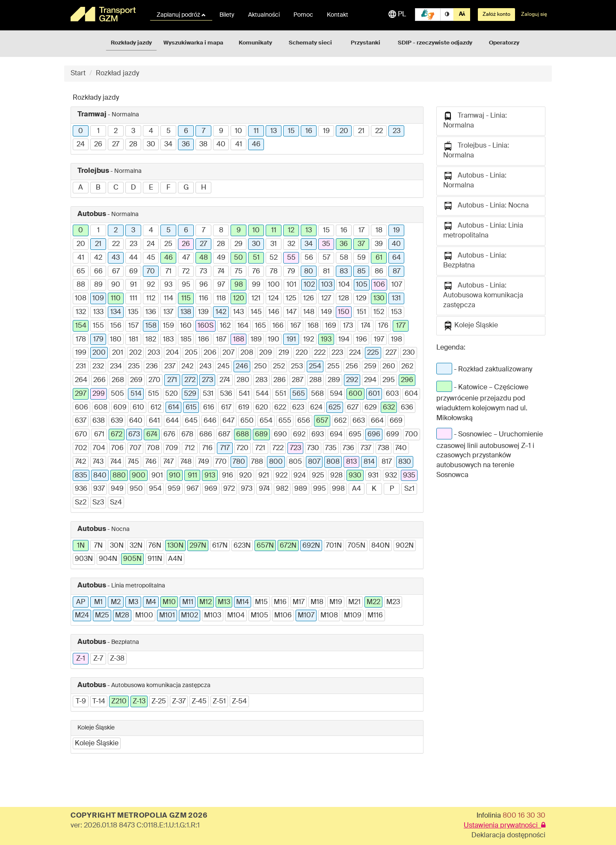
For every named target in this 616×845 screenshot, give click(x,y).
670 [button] (81, 435)
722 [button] (278, 448)
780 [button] (239, 462)
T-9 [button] (81, 702)
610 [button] (138, 408)
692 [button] (299, 435)
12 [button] (291, 231)
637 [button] (81, 421)
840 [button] (100, 476)
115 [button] (186, 299)
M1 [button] (98, 602)
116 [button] (204, 299)
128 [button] (344, 299)
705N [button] (357, 546)
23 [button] (397, 131)
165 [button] (261, 326)
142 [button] (221, 312)
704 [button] (99, 448)
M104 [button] (236, 616)
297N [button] (198, 546)
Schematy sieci (310, 43)
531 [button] (208, 394)
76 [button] (256, 272)
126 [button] (309, 299)
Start (78, 74)
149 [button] (326, 312)
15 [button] (291, 131)
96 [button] (204, 285)
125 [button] (291, 299)
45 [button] (151, 258)
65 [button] (81, 272)
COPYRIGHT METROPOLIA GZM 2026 (139, 816)
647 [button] (228, 421)
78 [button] (274, 272)
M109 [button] (353, 616)
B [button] (98, 188)
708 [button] (153, 448)
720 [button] (243, 448)
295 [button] (389, 380)
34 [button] (168, 145)
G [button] (186, 188)
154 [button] (81, 326)
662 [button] (340, 421)
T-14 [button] (99, 702)
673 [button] (134, 435)
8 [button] (221, 231)
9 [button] (221, 131)
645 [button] (191, 421)
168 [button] (313, 326)
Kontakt (338, 15)
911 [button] (192, 476)
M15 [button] (261, 602)
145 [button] (256, 312)
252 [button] (279, 367)
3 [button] (133, 131)
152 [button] (379, 312)
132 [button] (81, 312)
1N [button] (81, 546)
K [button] (374, 489)
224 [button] (355, 353)
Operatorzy (504, 43)
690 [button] (280, 435)
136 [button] (151, 312)
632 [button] (389, 408)
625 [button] (335, 408)
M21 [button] (354, 602)
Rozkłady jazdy (131, 43)
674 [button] (152, 435)
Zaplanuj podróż (181, 15)
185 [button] (186, 340)
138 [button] (186, 312)
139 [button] (203, 312)
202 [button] (135, 353)
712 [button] (190, 448)
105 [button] (362, 285)
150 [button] (344, 312)
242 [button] (187, 367)
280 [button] (243, 380)
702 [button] (81, 448)
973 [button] (247, 489)
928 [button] (336, 476)
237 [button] (170, 367)
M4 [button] (151, 602)
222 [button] (320, 353)
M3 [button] (133, 602)
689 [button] (261, 435)
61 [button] (379, 258)
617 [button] (226, 408)
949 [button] (117, 489)
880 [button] (119, 476)
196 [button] (361, 340)
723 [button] (296, 448)
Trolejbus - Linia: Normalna (476, 150)
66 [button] (98, 272)
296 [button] (407, 380)
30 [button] (151, 145)
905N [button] (132, 559)
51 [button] (256, 258)
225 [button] (373, 353)
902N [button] (405, 546)
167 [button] (296, 326)
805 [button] (295, 462)
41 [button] (239, 145)
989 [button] (301, 489)
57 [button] (326, 258)
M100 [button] (144, 616)
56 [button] (309, 258)
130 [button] (379, 299)
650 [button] (247, 421)
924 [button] (300, 476)
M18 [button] (317, 602)
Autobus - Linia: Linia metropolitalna (483, 230)
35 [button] (326, 244)
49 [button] (221, 258)
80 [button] (309, 272)
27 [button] (116, 145)
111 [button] (133, 299)
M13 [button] (224, 602)
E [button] (151, 188)
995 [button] (320, 489)
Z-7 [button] (98, 659)
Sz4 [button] (116, 503)
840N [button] (381, 546)
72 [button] (186, 272)
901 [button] (157, 476)
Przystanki (366, 43)
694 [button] (336, 435)
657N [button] (265, 546)
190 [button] (274, 340)
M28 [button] (122, 616)
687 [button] (224, 435)
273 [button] (207, 380)
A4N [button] (175, 559)
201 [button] (118, 353)
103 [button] (327, 285)
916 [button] (228, 476)
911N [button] (155, 559)
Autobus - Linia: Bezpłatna (475, 260)
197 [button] (379, 340)
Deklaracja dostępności (508, 836)
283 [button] (261, 380)
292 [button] (352, 380)
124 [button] (274, 299)
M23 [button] (393, 602)
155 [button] (98, 326)
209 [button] (266, 353)
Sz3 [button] (98, 503)
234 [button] (116, 367)
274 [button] (225, 380)
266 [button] (99, 380)
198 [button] (397, 340)
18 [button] (379, 231)
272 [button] (190, 380)
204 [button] (172, 353)
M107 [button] (306, 616)
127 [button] (326, 299)
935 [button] (409, 476)
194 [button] (344, 340)
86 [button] (379, 272)
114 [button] (169, 299)
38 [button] (203, 145)
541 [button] (244, 394)
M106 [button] (283, 616)
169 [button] (331, 326)
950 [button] (136, 489)
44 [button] (133, 258)
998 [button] (338, 489)
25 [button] (168, 244)
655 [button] (285, 421)
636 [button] (407, 408)
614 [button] (174, 408)
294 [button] (370, 380)
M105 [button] (259, 616)
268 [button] (118, 380)
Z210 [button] (119, 702)
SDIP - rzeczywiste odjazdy (435, 43)
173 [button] (348, 326)
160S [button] (206, 326)
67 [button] (116, 272)
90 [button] (116, 285)
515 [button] (154, 394)
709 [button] (172, 448)
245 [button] (224, 367)
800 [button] (276, 462)
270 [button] (154, 380)
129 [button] (361, 299)
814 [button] (369, 462)
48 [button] (204, 258)
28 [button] (133, 145)
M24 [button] (82, 616)
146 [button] (274, 312)
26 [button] (98, 145)
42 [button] (98, 258)
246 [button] (242, 367)
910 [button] (175, 476)
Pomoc (303, 15)
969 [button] (211, 489)
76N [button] (155, 546)
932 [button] (391, 476)
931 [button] (373, 476)
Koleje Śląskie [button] (97, 744)
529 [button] (190, 394)
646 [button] (210, 421)
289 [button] (334, 380)
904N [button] (108, 559)
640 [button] (136, 421)
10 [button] (238, 131)
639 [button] (117, 421)
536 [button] (226, 394)
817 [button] (387, 462)
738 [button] (384, 448)
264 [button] (81, 380)
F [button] (168, 188)
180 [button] (116, 340)
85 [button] (361, 272)
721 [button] (260, 448)
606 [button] (81, 408)
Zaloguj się (534, 15)
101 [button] (292, 285)
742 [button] (81, 462)
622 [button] (280, 408)
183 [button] (168, 340)
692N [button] (311, 546)
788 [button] (257, 462)
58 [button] (344, 258)
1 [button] (98, 131)
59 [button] (361, 258)
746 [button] (151, 462)
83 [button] (344, 272)
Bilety (227, 15)
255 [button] (333, 367)
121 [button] (256, 299)
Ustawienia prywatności (505, 826)
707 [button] (135, 448)
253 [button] (297, 367)
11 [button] (256, 131)
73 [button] (203, 272)
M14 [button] (243, 602)
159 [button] (169, 326)
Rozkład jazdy (117, 74)
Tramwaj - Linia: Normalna (475, 120)
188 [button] (239, 340)
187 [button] (221, 340)
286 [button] (280, 380)
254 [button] (315, 367)
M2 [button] (116, 602)
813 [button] (351, 462)
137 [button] (168, 312)
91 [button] (133, 285)
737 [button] (366, 448)
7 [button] (204, 131)
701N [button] (334, 546)
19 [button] (326, 131)
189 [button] (256, 340)
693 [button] (318, 435)
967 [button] (192, 489)
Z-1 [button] (81, 659)
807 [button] (314, 462)
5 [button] (169, 131)
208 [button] (247, 353)
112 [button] (151, 299)
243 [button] (205, 367)
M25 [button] (102, 616)
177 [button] (401, 326)
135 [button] (133, 312)
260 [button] (389, 367)
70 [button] (151, 272)
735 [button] (331, 448)
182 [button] (151, 340)
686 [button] (206, 435)
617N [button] (220, 546)
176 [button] (383, 326)
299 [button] (99, 394)
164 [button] (243, 326)
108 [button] (81, 299)
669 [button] (396, 421)
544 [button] (262, 394)
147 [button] (291, 312)
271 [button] (172, 380)
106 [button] (379, 285)
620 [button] (262, 408)
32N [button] (136, 546)
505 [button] (117, 394)
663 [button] (359, 421)
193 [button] (326, 340)
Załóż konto (496, 15)
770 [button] (221, 462)
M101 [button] (167, 616)
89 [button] (98, 285)
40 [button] (221, 145)
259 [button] (370, 367)
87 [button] (397, 272)
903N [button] (84, 559)
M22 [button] (373, 602)
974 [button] (264, 489)
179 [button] (98, 340)
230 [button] (409, 353)
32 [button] (291, 244)
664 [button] (377, 421)
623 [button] (298, 408)
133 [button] (98, 312)
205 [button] (191, 353)
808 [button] (333, 462)
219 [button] (284, 353)
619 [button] (244, 408)
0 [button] (81, 131)
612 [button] (156, 408)
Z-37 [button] (179, 702)
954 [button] (155, 489)
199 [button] (81, 353)
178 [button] (81, 340)
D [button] (133, 188)
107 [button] (397, 285)
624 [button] (316, 408)
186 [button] (204, 340)
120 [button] (239, 299)
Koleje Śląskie (471, 326)
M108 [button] (329, 616)
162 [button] (225, 326)
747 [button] (169, 462)
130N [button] (175, 546)
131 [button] (396, 299)
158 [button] (151, 326)
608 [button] (101, 408)
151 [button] (361, 312)
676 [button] (169, 435)
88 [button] (81, 285)
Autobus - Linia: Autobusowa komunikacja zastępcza (483, 295)
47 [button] (186, 258)
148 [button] (309, 312)
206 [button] (210, 353)
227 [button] (391, 353)
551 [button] (281, 394)
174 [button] (366, 326)
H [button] (204, 188)
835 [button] (81, 476)
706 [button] (117, 448)
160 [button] (186, 326)
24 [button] (81, 145)
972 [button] (229, 489)
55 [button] (291, 258)
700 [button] (412, 435)
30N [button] (117, 546)
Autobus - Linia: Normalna (475, 180)
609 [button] (120, 408)
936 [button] (81, 489)
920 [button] (246, 476)
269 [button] (136, 380)
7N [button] (98, 546)
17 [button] (361, 231)
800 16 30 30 (524, 816)
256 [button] (352, 367)
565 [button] (299, 394)
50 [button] (238, 258)
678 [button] (187, 435)
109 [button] (98, 299)
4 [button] (151, 131)
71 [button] (169, 272)
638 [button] (99, 421)
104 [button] (344, 285)
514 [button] (136, 394)
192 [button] (309, 340)
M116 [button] (375, 616)
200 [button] (99, 353)
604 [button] (411, 394)
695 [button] (355, 435)
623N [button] (242, 546)
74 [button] (221, 272)
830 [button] (405, 462)
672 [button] (117, 435)
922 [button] (281, 476)
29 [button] (238, 244)
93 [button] (168, 285)
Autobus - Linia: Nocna (486, 206)
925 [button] (318, 476)
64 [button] (397, 258)
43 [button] (116, 258)
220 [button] (302, 353)
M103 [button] (213, 616)
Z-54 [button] (239, 702)
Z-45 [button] (199, 702)
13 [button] (274, 131)
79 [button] (291, 272)
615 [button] (191, 408)
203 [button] (154, 353)
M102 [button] (190, 616)
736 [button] (348, 448)
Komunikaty (255, 43)
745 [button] (133, 462)
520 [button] (172, 394)
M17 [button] (299, 602)
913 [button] (210, 476)
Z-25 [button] (159, 702)
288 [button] (315, 380)
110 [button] (116, 299)
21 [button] (361, 131)
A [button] (81, 188)
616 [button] (209, 408)
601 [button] (374, 394)
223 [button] (337, 353)
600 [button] (355, 394)
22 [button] (379, 131)
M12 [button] (206, 602)
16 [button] (309, 131)
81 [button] (326, 272)
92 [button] (151, 285)
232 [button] (98, 367)
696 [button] (374, 435)
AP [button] (81, 602)
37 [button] (361, 244)
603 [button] (392, 394)
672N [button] (288, 546)
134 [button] (116, 312)
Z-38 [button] (117, 659)
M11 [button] (188, 602)
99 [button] (256, 285)
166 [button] (278, 326)
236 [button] (152, 367)
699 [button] (393, 435)
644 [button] (172, 421)
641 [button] (154, 421)
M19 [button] (336, 602)
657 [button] (322, 421)
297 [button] (81, 394)
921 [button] (264, 476)
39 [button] (379, 244)
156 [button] (116, 326)
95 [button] (186, 285)
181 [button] (133, 340)
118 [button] (221, 299)
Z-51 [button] (219, 702)
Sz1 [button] (409, 489)
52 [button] (274, 258)
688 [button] (243, 435)
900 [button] (139, 476)
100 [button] (274, 285)
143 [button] (238, 312)
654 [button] (266, 421)
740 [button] (401, 448)
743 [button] (98, 462)
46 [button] (256, 145)
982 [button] (282, 489)
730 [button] (313, 448)
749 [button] (204, 462)
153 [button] (396, 312)
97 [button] (221, 285)
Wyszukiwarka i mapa (193, 43)
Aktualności (264, 15)
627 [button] (353, 408)
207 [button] (228, 353)
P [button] (392, 489)
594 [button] (336, 394)
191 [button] (291, 340)
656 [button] (304, 421)
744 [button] (116, 462)
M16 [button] (280, 602)
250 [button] (261, 367)
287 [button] (298, 380)
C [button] (116, 188)
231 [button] (81, 367)
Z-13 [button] (139, 702)
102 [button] (309, 285)
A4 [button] (357, 489)
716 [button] (207, 448)
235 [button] (134, 367)
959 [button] (174, 489)
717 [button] (225, 448)
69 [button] (133, 272)
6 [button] (186, 131)
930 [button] (355, 476)
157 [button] (133, 326)
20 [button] (344, 131)
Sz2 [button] (81, 503)
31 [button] (274, 244)
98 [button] (239, 285)
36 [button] (186, 145)
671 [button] (99, 435)
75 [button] (239, 272)
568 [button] (317, 394)
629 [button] (371, 408)
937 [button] (99, 489)
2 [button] (116, 131)
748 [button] (186, 462)
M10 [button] (169, 602)
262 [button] (407, 367)
